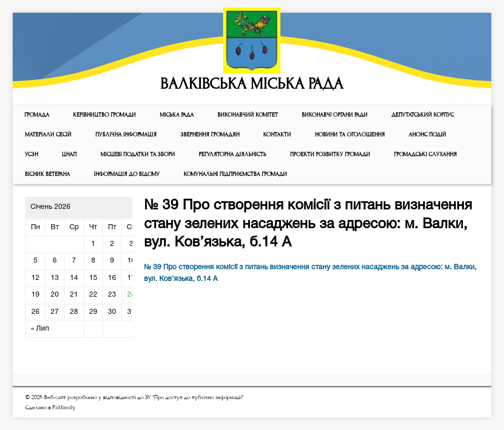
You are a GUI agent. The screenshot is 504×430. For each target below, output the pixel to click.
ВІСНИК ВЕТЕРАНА (47, 174)
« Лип (40, 329)
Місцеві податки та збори (138, 154)
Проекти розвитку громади (330, 154)
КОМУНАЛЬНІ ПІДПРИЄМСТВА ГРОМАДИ (235, 174)
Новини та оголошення (350, 135)
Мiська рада (177, 115)
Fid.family (64, 407)
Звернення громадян (210, 135)
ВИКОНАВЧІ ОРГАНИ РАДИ (335, 115)
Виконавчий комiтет (248, 115)
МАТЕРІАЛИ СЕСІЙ (48, 135)
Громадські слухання (425, 154)
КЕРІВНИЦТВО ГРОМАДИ (104, 115)
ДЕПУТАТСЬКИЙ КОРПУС (423, 115)
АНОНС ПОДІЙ (427, 135)
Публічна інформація (126, 135)
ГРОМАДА (37, 115)
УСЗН (31, 154)
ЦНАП (69, 154)
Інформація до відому (127, 174)
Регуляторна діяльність (232, 154)
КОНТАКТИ (277, 135)
